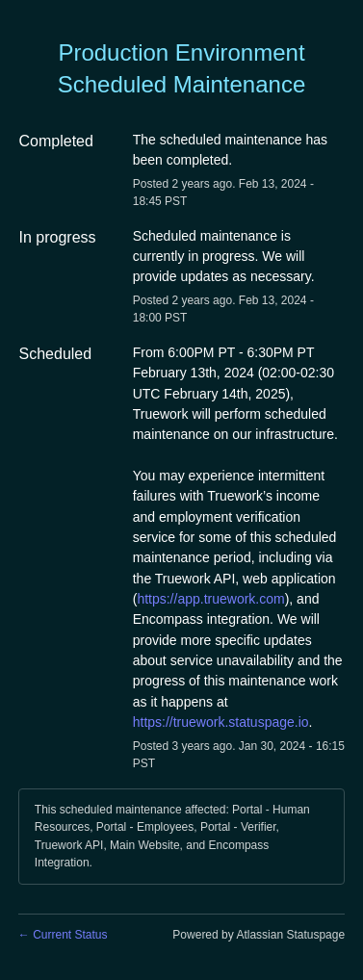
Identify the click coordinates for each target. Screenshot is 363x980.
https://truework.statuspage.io (221, 722)
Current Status (63, 935)
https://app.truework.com (210, 599)
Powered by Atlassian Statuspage (259, 935)
